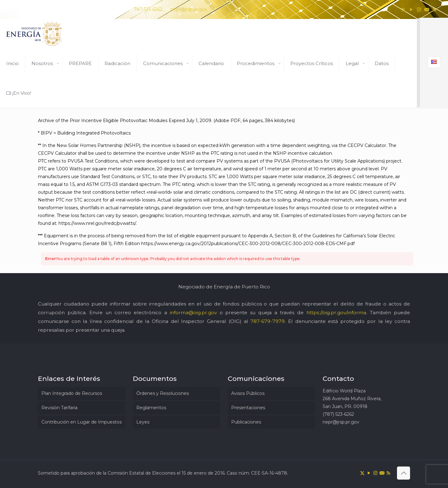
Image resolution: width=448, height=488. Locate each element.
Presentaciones (248, 408)
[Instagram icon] (419, 9)
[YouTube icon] (411, 9)
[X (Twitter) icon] (403, 9)
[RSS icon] (434, 9)
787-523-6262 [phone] (148, 9)
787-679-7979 (268, 321)
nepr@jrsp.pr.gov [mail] (189, 9)
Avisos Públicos (248, 393)
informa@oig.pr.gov (193, 313)
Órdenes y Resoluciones (163, 393)
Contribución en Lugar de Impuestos (82, 422)
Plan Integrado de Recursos (72, 393)
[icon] (427, 9)
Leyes (143, 422)
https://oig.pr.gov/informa (336, 313)
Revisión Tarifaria (59, 408)
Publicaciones (246, 422)
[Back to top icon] (404, 473)
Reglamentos (151, 408)
